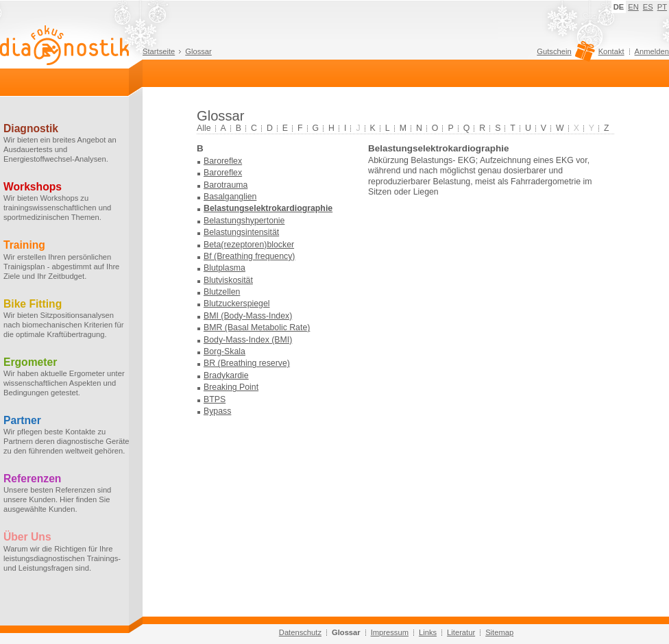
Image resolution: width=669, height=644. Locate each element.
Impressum (390, 632)
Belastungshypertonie (244, 221)
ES (648, 7)
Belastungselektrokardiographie (268, 208)
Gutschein (564, 55)
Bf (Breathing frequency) (249, 256)
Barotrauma (226, 185)
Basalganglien (230, 197)
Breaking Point (231, 387)
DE (619, 7)
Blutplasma (224, 268)
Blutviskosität (228, 280)
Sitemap (499, 632)
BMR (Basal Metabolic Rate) (257, 327)
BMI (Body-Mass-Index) (248, 316)
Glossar (198, 51)
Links (428, 632)
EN (633, 7)
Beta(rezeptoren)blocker (249, 245)
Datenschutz (300, 632)
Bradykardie (226, 375)
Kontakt (611, 51)
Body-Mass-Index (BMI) (248, 340)
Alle (204, 128)
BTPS (215, 399)
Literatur (461, 632)
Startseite (159, 51)
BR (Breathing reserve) (247, 363)
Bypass (217, 411)
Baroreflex (223, 161)
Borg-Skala (224, 351)
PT (662, 7)
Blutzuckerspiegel (237, 304)
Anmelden (652, 51)
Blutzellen (222, 292)
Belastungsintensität (241, 232)
